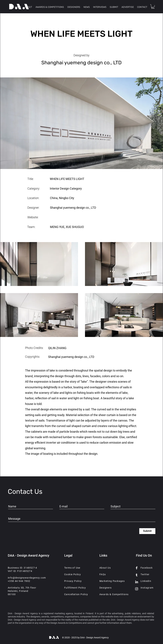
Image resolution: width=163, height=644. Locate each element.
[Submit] (147, 531)
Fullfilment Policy (75, 588)
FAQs (103, 574)
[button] (153, 7)
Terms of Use (72, 568)
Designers (106, 588)
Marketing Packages (112, 581)
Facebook (147, 568)
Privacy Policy (73, 581)
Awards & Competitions (114, 594)
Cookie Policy (73, 574)
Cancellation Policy (76, 594)
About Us (105, 568)
